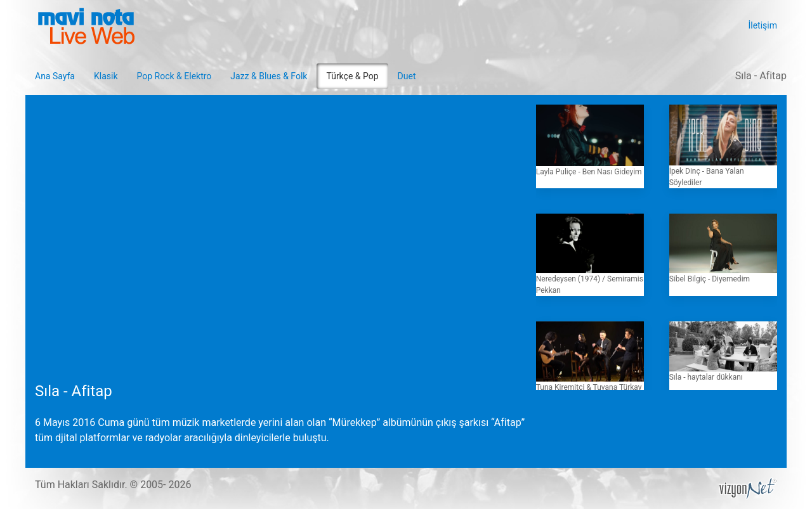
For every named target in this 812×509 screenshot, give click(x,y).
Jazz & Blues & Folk (269, 76)
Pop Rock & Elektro (174, 76)
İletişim (763, 25)
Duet (407, 76)
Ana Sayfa (55, 76)
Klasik (106, 76)
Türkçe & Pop (352, 76)
